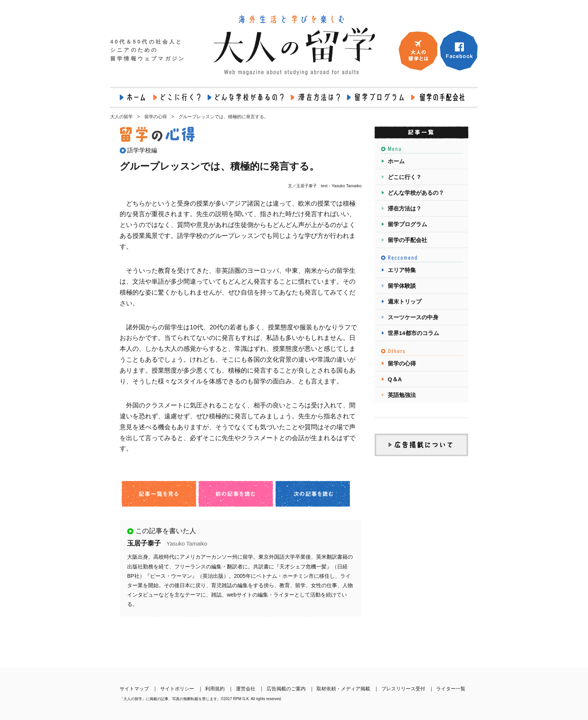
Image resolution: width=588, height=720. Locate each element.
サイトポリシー (177, 689)
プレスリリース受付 (403, 689)
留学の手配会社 (407, 240)
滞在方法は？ (405, 208)
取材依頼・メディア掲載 (343, 689)
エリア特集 (402, 270)
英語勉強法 (402, 395)
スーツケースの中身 (413, 317)
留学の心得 (402, 363)
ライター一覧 (451, 689)
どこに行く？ (405, 177)
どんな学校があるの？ (416, 193)
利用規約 (215, 689)
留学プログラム (407, 224)
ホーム (396, 161)
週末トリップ (405, 301)
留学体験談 (402, 286)
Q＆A (395, 379)
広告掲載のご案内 (286, 689)
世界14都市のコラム (413, 333)
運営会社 (246, 689)
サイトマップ (134, 689)
